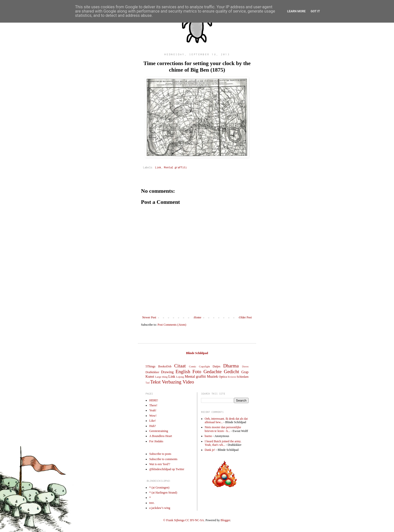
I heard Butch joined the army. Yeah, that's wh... (223, 443)
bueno (208, 436)
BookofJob (165, 366)
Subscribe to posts (160, 454)
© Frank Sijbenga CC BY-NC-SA (183, 520)
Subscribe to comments (163, 459)
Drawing (167, 372)
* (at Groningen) (159, 488)
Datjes (216, 366)
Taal (147, 383)
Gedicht (232, 372)
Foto (197, 372)
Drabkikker (152, 372)
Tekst (155, 382)
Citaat (180, 366)
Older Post (245, 317)
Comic (193, 366)
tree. (152, 503)
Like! (153, 421)
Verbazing (172, 382)
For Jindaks (156, 441)
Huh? (153, 426)
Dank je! (210, 450)
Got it (315, 11)
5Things (150, 366)
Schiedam (243, 377)
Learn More (297, 11)
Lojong (180, 377)
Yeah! (153, 410)
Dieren (245, 367)
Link (158, 167)
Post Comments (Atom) (172, 325)
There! (153, 405)
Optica (223, 377)
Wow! (153, 416)
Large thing (161, 377)
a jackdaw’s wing (160, 508)
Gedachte (213, 372)
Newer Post (149, 317)
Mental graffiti (175, 167)
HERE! (154, 400)
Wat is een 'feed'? (160, 464)
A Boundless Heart (161, 436)
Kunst (150, 376)
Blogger (225, 520)
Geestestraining (159, 431)
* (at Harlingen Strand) (163, 493)
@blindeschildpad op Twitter (167, 469)
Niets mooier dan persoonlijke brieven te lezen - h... (223, 429)
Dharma (231, 366)
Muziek (212, 376)
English (183, 372)
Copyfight (205, 366)
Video (188, 382)
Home (198, 317)
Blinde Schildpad (197, 353)
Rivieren (232, 377)
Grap (245, 372)
